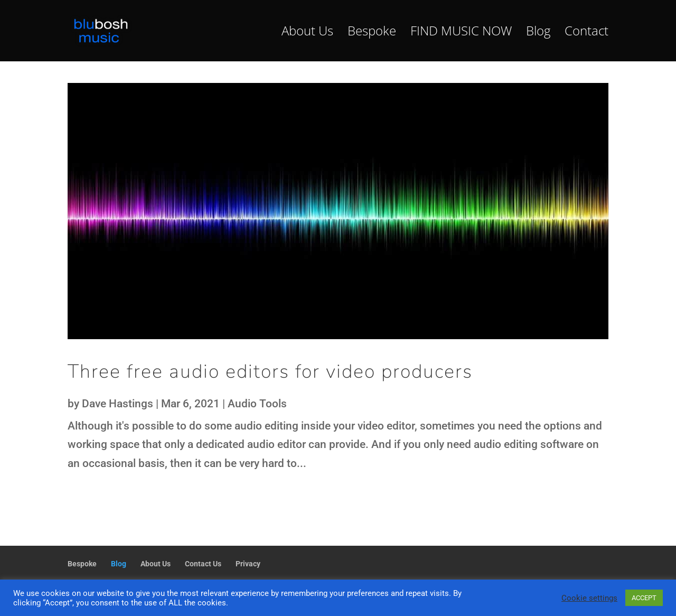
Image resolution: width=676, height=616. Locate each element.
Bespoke (372, 33)
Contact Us (203, 564)
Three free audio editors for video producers (270, 372)
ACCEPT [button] (644, 598)
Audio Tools (257, 404)
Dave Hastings (118, 404)
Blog (538, 33)
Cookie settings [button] (589, 598)
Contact (586, 33)
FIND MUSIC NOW (461, 33)
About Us (307, 33)
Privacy (248, 564)
